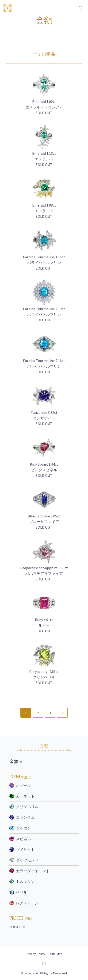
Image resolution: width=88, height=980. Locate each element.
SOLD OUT (18, 927)
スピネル (20, 839)
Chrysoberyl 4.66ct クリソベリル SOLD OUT (44, 677)
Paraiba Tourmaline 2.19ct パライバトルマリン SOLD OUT (44, 314)
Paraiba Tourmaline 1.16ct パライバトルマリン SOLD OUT (44, 263)
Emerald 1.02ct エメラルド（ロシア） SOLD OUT (44, 107)
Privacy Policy (35, 954)
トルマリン (22, 882)
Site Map (56, 954)
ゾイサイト (22, 850)
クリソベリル (24, 807)
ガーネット (22, 796)
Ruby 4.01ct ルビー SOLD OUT (44, 625)
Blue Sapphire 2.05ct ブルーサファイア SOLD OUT (44, 522)
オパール (20, 785)
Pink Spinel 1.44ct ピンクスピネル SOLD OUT (44, 470)
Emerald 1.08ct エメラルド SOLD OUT (44, 211)
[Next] (62, 713)
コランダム (22, 817)
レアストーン (24, 903)
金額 (18, 762)
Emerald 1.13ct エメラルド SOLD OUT (44, 159)
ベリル (18, 892)
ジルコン (20, 828)
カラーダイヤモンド (30, 871)
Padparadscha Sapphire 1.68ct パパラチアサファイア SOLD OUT (44, 573)
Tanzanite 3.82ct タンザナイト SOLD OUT (44, 418)
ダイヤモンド (24, 860)
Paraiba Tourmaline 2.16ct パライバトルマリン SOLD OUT (44, 366)
